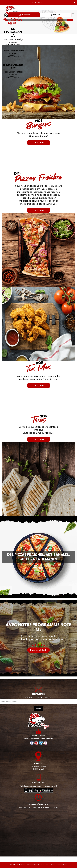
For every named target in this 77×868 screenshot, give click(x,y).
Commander (39, 143)
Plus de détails (39, 650)
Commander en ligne (59, 865)
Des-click (46, 865)
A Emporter (56, 15)
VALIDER (38, 708)
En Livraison (24, 15)
